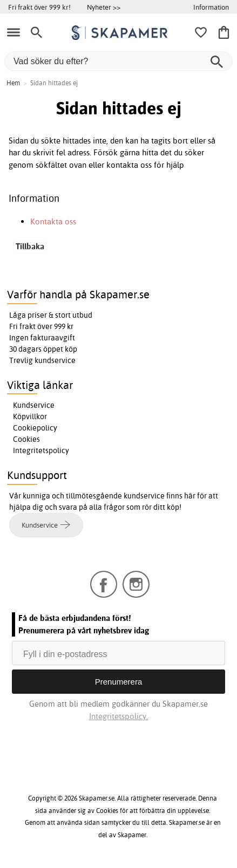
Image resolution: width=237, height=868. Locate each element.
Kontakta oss (53, 221)
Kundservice (34, 405)
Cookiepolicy (35, 428)
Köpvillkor (30, 416)
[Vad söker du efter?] (118, 61)
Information (211, 7)
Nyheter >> (104, 7)
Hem (13, 83)
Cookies (26, 439)
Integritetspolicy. (118, 716)
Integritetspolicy (41, 450)
